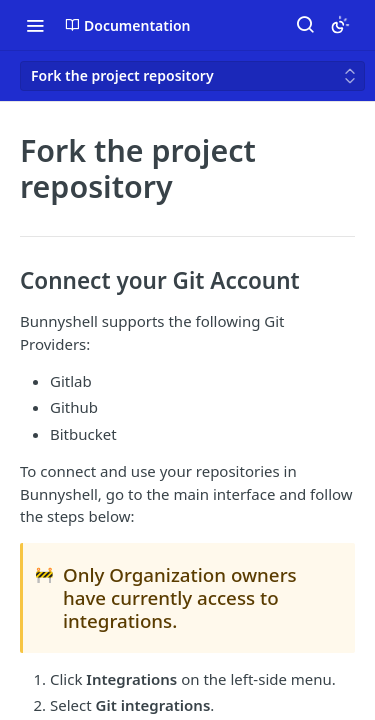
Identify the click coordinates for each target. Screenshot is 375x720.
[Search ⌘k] (305, 25)
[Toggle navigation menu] (35, 25)
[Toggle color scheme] (340, 25)
